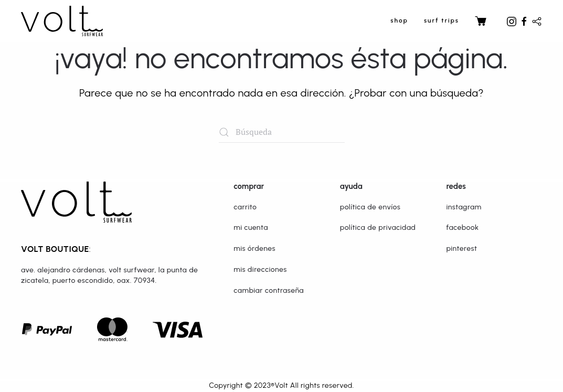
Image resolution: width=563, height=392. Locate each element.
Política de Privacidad (378, 227)
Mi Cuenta (251, 227)
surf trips (442, 20)
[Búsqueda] (282, 132)
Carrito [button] (484, 21)
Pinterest (461, 248)
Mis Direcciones (260, 269)
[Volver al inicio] (62, 21)
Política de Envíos (370, 207)
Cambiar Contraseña (269, 290)
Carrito (245, 207)
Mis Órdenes (254, 248)
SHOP (399, 20)
